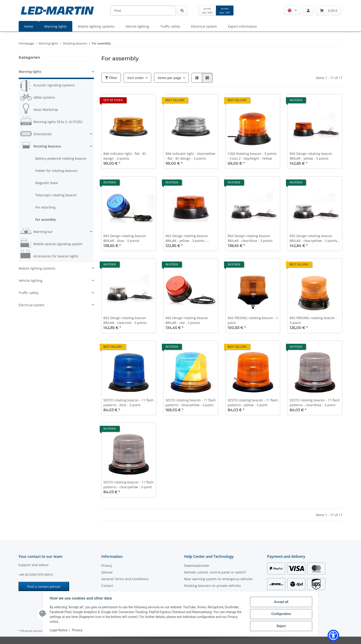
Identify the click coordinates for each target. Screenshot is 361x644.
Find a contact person (44, 587)
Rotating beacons (47, 146)
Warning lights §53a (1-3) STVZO (58, 122)
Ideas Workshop (46, 110)
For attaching (45, 207)
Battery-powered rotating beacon (61, 158)
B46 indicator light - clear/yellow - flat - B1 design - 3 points (190, 156)
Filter (111, 78)
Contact (107, 586)
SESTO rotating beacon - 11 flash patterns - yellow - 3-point (253, 403)
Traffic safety (29, 293)
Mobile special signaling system (58, 244)
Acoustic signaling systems (54, 85)
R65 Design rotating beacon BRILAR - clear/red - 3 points (125, 320)
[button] (292, 10)
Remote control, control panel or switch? (215, 572)
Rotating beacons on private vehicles (213, 586)
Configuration (281, 614)
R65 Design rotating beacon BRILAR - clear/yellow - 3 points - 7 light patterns (314, 238)
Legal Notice (59, 630)
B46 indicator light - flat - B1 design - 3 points (125, 156)
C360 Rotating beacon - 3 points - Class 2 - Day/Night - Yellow (252, 156)
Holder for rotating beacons (57, 171)
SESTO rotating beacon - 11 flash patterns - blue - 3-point (128, 403)
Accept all (281, 602)
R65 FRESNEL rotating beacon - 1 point (253, 320)
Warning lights (30, 72)
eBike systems (44, 97)
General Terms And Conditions (125, 579)
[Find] (143, 10)
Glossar (107, 572)
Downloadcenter (197, 566)
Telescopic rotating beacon (56, 195)
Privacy (77, 630)
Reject (281, 626)
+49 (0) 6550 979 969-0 (36, 575)
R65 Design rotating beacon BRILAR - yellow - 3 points (311, 156)
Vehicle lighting (31, 281)
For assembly (46, 219)
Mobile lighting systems (37, 268)
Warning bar (43, 232)
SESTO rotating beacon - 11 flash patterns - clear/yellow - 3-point (128, 485)
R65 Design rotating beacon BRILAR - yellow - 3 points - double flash (187, 238)
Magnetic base (47, 183)
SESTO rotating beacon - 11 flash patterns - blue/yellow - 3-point (191, 403)
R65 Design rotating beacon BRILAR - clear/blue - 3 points (250, 238)
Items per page (169, 78)
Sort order (135, 78)
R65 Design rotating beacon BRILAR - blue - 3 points (125, 238)
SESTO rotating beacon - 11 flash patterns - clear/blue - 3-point (315, 403)
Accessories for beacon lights (56, 256)
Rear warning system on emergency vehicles (218, 579)
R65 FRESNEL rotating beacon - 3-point (313, 320)
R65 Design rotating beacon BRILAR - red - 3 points (187, 320)
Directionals (43, 134)
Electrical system (32, 305)
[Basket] (329, 11)
